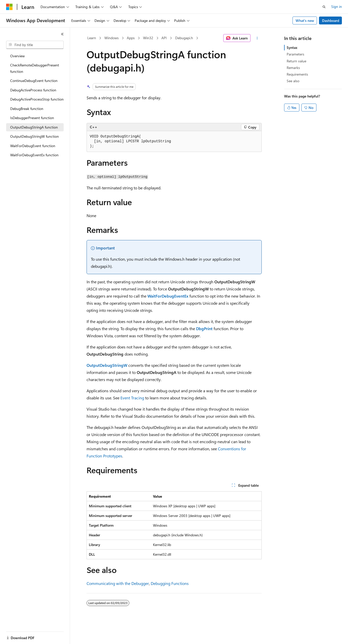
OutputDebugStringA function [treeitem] (34, 127)
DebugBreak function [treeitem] (27, 109)
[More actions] (257, 38)
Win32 (148, 38)
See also (293, 81)
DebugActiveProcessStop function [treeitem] (37, 99)
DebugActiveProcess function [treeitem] (33, 90)
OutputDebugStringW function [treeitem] (34, 136)
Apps (131, 38)
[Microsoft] (9, 7)
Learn (92, 38)
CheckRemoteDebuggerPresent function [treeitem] (35, 68)
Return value (296, 61)
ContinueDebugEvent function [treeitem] (34, 81)
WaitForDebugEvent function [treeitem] (33, 146)
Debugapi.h (184, 38)
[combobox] (35, 45)
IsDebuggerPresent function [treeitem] (32, 118)
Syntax (292, 47)
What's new (305, 20)
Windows (112, 38)
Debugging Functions (170, 583)
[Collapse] (62, 34)
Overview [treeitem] (17, 56)
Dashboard (331, 20)
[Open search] (324, 7)
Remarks (293, 68)
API (164, 38)
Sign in (337, 6)
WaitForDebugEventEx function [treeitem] (34, 155)
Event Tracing (132, 398)
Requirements (297, 74)
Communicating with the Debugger (118, 583)
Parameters (295, 54)
